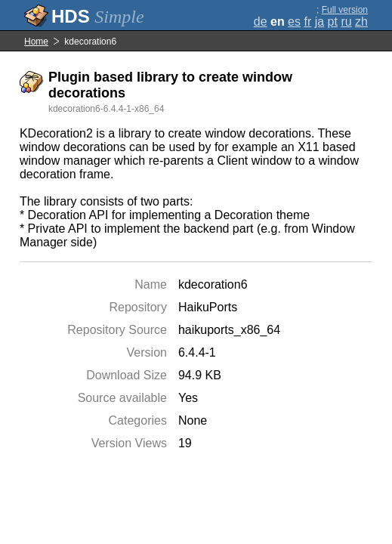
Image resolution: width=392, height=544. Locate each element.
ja (319, 22)
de (261, 22)
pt (333, 22)
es (294, 22)
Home (36, 42)
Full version (345, 10)
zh (361, 22)
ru (346, 22)
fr (307, 22)
